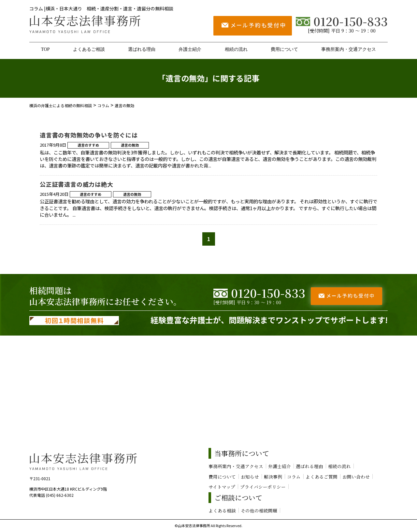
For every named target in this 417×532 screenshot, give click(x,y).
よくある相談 (222, 510)
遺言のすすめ (88, 145)
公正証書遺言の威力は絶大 (77, 184)
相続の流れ (236, 49)
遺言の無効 (130, 145)
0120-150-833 (342, 21)
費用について (284, 49)
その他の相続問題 (259, 510)
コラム (294, 477)
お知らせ (250, 477)
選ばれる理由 (142, 49)
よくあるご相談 (89, 49)
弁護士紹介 (190, 49)
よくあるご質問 (322, 477)
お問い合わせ (356, 477)
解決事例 (273, 477)
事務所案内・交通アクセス (349, 49)
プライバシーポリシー (263, 487)
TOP (45, 49)
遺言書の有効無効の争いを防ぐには (89, 135)
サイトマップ (222, 487)
